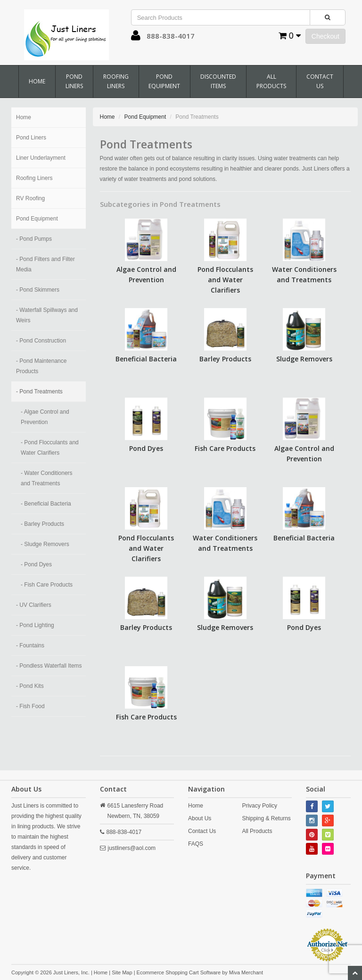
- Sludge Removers (45, 544)
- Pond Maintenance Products (41, 366)
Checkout (325, 36)
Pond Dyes (146, 448)
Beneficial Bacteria (146, 359)
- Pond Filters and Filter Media (45, 264)
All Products (271, 81)
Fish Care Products (225, 448)
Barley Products (225, 359)
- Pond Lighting (35, 625)
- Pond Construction (41, 341)
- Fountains (30, 645)
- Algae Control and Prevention (45, 417)
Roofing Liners (116, 81)
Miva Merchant (246, 972)
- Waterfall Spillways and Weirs (47, 315)
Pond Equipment (164, 81)
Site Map (122, 972)
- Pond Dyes (36, 564)
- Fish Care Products (47, 585)
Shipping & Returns (266, 818)
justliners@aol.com (132, 848)
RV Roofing (30, 198)
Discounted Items (218, 81)
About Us (200, 818)
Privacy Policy (259, 806)
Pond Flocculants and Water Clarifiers (225, 280)
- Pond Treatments (39, 392)
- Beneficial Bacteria (46, 504)
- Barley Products (42, 524)
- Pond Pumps (34, 239)
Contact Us (320, 81)
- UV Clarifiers (34, 605)
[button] (136, 38)
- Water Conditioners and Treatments (47, 478)
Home (37, 81)
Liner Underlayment (41, 158)
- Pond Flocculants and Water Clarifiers (50, 448)
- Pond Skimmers (38, 290)
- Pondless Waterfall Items (49, 666)
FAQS (196, 844)
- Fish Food (30, 706)
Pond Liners (74, 81)
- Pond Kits (30, 686)
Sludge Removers (304, 359)
